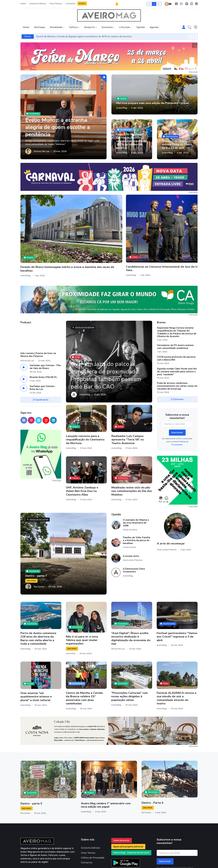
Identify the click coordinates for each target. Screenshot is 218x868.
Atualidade (56, 27)
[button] (189, 27)
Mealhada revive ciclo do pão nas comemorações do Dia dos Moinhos (132, 458)
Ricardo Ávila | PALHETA (43, 344)
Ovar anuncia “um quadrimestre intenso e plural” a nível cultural (36, 663)
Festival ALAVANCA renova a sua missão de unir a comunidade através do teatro (177, 665)
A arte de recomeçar (171, 510)
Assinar (82, 3)
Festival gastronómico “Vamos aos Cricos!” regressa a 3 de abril (177, 603)
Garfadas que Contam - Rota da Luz (43, 354)
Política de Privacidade (93, 824)
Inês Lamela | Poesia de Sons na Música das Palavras (38, 321)
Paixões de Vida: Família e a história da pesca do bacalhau (137, 507)
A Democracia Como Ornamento (134, 537)
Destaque (40, 27)
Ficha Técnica (56, 4)
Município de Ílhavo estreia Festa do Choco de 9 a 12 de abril (177, 145)
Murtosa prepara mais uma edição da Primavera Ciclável (152, 103)
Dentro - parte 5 (31, 770)
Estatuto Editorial (38, 4)
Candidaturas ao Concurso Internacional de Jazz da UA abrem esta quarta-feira (84, 230)
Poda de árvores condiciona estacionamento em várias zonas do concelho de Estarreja (177, 352)
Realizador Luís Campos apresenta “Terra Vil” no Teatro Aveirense (128, 406)
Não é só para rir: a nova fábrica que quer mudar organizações (82, 607)
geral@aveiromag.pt (31, 837)
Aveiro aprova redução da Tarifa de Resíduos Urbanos (175, 228)
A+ (159, 4)
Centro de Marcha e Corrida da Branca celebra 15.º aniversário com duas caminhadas (84, 665)
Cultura (73, 27)
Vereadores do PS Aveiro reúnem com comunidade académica (175, 313)
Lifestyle (125, 27)
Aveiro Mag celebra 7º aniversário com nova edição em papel (109, 772)
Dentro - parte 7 (36, 542)
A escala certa (131, 522)
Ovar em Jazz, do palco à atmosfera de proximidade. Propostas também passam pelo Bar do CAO (108, 342)
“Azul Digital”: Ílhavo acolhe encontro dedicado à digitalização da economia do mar (131, 605)
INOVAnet (26, 861)
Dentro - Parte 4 (152, 769)
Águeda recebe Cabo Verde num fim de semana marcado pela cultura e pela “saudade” (177, 338)
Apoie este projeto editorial (128, 813)
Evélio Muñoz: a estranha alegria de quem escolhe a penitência (59, 127)
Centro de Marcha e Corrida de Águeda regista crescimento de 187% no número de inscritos (84, 36)
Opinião (141, 27)
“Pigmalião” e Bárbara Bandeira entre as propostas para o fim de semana (130, 230)
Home (23, 4)
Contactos (71, 4)
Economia (107, 27)
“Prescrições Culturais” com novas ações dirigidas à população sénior (130, 663)
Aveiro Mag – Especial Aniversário (131, 819)
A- (149, 4)
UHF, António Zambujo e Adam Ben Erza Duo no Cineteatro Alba (82, 458)
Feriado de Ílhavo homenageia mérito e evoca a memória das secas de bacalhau (41, 230)
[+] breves (177, 366)
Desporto (90, 27)
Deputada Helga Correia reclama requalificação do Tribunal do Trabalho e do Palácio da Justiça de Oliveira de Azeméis (177, 299)
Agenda (154, 27)
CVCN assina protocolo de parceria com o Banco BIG (176, 325)
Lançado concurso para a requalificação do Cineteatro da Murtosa (85, 406)
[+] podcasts (41, 366)
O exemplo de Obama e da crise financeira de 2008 (136, 489)
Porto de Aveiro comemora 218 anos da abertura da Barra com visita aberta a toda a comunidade (38, 605)
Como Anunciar (122, 807)
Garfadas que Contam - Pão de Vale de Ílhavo (45, 333)
